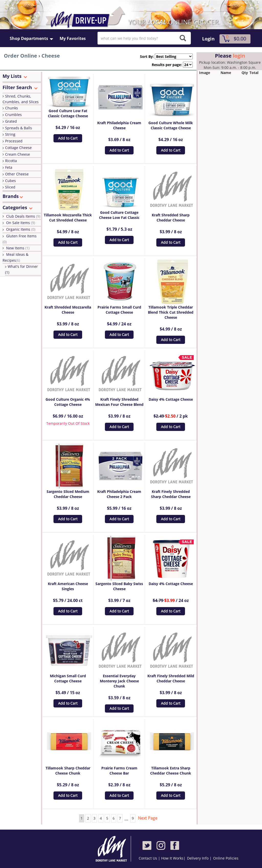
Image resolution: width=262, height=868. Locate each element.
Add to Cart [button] (68, 138)
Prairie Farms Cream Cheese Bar (119, 771)
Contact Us (148, 858)
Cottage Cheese (18, 148)
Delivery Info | (199, 858)
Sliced (10, 187)
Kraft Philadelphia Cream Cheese (119, 125)
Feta (9, 167)
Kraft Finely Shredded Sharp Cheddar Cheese (171, 494)
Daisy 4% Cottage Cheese (171, 399)
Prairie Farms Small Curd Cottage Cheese (119, 310)
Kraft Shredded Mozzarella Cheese (68, 310)
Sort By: (145, 56)
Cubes (10, 181)
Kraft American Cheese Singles (68, 586)
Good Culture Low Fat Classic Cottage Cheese (68, 113)
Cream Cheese (18, 154)
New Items (18, 248)
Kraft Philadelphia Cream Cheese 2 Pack (119, 494)
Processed (14, 141)
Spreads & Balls (19, 128)
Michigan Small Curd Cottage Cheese (68, 678)
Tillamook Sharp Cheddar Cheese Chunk (68, 771)
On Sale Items (21, 223)
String (10, 134)
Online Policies (226, 858)
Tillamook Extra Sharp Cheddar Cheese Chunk (171, 771)
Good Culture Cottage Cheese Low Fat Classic (119, 215)
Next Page (148, 818)
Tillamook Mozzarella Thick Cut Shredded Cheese (68, 218)
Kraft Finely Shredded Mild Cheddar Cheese (171, 678)
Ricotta (11, 161)
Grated (11, 121)
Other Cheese (17, 174)
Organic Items (21, 229)
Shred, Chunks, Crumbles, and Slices (21, 99)
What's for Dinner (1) (21, 269)
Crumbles (13, 115)
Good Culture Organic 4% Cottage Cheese (68, 402)
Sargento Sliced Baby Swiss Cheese (119, 586)
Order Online (20, 56)
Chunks (12, 108)
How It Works (172, 858)
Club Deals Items (23, 216)
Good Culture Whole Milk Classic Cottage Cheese (171, 125)
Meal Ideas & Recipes (15, 257)
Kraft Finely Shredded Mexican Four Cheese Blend (119, 402)
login (239, 56)
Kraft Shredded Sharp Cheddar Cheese (171, 218)
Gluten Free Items (20, 239)
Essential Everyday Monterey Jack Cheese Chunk (119, 681)
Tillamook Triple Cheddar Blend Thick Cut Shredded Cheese (171, 312)
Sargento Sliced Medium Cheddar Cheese (68, 494)
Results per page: (167, 65)
